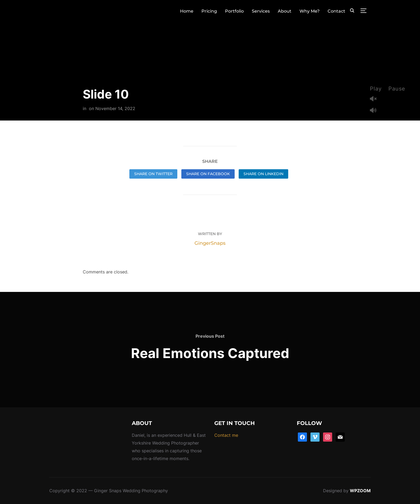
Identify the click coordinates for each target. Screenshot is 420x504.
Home (187, 11)
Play (376, 89)
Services (261, 11)
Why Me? (310, 11)
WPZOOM (360, 491)
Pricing (209, 11)
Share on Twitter (153, 174)
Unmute (375, 99)
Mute (375, 111)
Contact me (226, 435)
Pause (397, 89)
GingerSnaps (210, 243)
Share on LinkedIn (263, 174)
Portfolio (234, 11)
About (285, 11)
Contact (336, 11)
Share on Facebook (208, 174)
